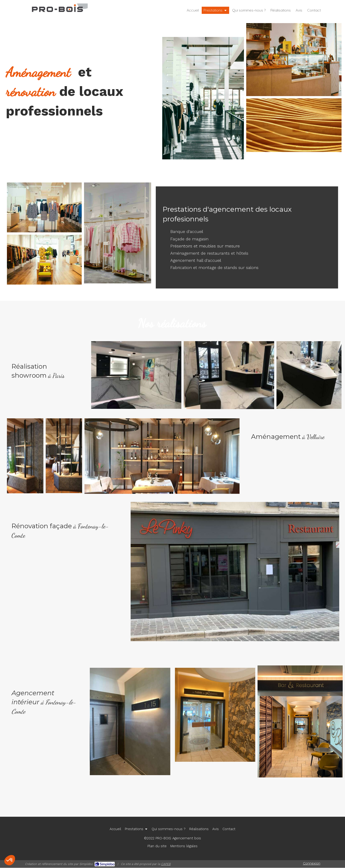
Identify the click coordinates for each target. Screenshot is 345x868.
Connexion (312, 863)
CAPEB (166, 864)
